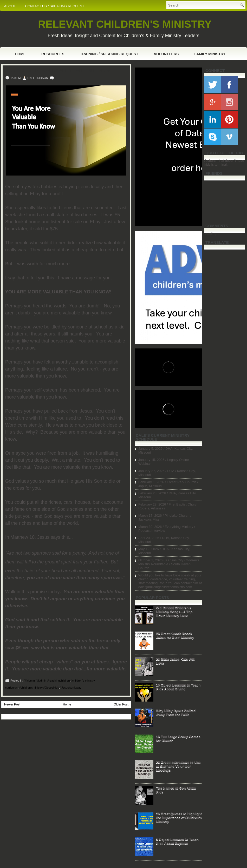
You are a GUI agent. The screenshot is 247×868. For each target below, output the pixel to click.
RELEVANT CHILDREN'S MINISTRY (125, 24)
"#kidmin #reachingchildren (53, 681)
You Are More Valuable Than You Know (58, 71)
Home (20, 54)
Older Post (121, 704)
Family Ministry (210, 54)
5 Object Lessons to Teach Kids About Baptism (177, 841)
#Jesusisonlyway (71, 688)
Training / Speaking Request (109, 54)
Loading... (212, 234)
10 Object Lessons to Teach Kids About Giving (178, 687)
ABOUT (10, 6)
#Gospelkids (51, 688)
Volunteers (166, 54)
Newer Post (12, 704)
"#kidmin (29, 681)
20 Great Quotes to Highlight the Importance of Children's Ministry (179, 817)
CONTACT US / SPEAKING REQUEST (55, 6)
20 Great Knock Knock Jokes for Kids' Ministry (175, 635)
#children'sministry (31, 688)
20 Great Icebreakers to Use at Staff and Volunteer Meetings (178, 766)
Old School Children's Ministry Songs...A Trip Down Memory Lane (174, 612)
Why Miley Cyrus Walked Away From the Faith (176, 712)
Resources (53, 54)
